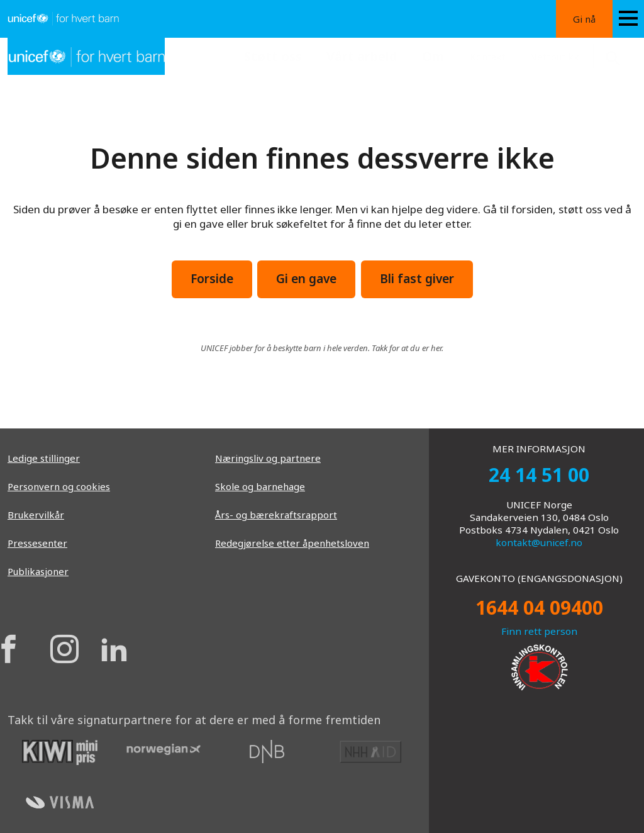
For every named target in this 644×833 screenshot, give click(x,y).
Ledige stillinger (44, 458)
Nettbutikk (554, 57)
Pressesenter (37, 543)
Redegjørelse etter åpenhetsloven (292, 543)
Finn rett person (539, 631)
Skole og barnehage (260, 486)
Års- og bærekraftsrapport (276, 515)
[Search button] (614, 56)
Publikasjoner (38, 571)
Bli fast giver (417, 279)
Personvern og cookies (59, 486)
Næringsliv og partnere (268, 458)
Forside (212, 279)
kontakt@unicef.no (539, 542)
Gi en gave (306, 279)
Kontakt (488, 57)
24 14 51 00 (539, 475)
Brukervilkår (36, 515)
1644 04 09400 (539, 607)
